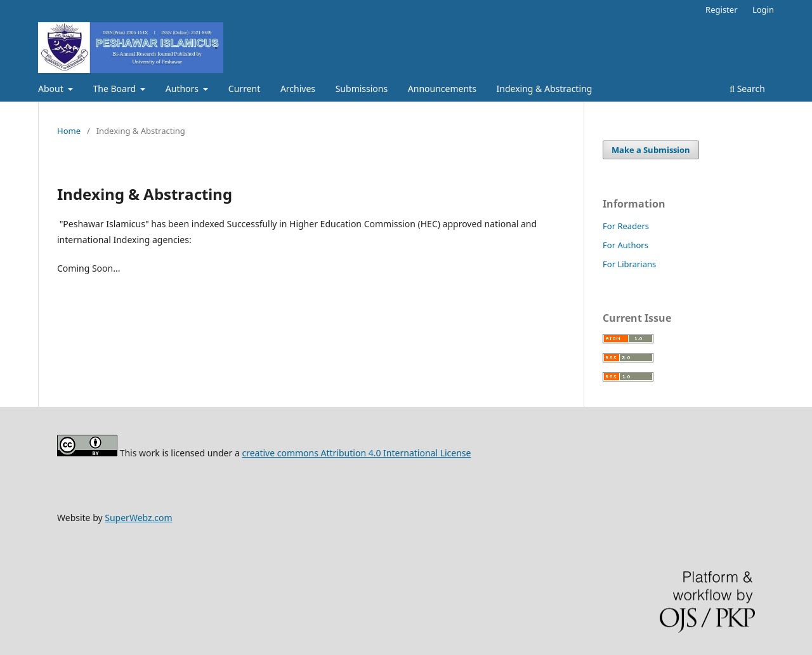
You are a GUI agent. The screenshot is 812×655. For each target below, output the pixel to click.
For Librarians (629, 264)
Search (747, 89)
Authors (183, 89)
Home (69, 131)
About (52, 89)
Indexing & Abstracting (545, 89)
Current (244, 89)
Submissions (362, 89)
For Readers (626, 226)
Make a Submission (651, 150)
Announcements (442, 89)
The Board (116, 89)
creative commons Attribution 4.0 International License (356, 453)
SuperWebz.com (138, 518)
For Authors (625, 245)
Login (763, 10)
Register (721, 10)
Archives (298, 89)
